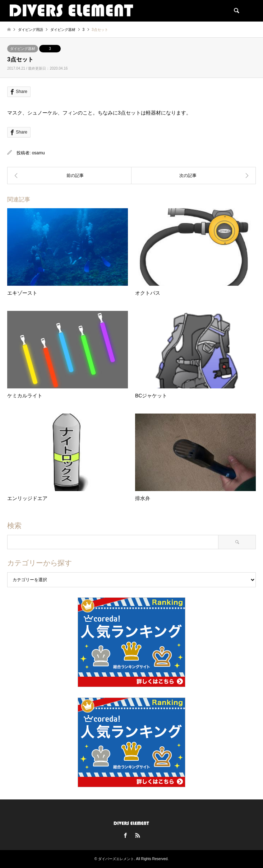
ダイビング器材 (23, 49)
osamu (38, 153)
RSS (138, 835)
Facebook (125, 835)
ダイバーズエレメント (116, 859)
